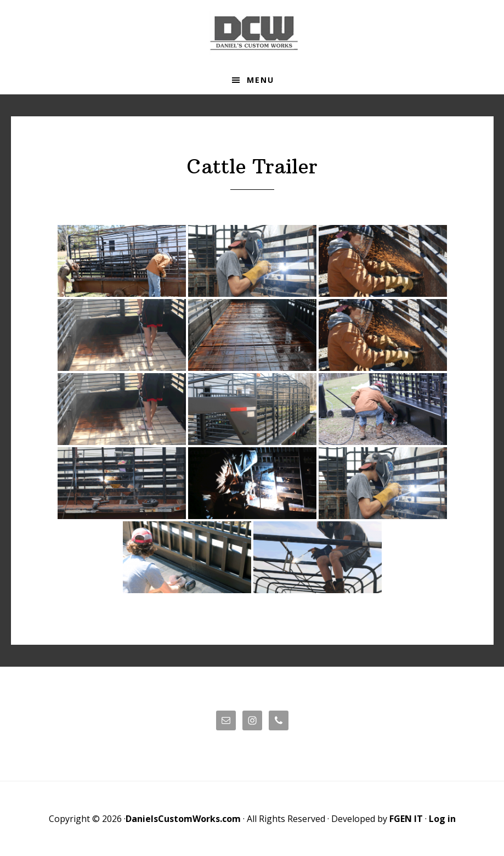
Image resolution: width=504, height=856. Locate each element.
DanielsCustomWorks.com (183, 819)
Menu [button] (261, 80)
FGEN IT (406, 819)
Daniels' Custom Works (252, 33)
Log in (442, 819)
